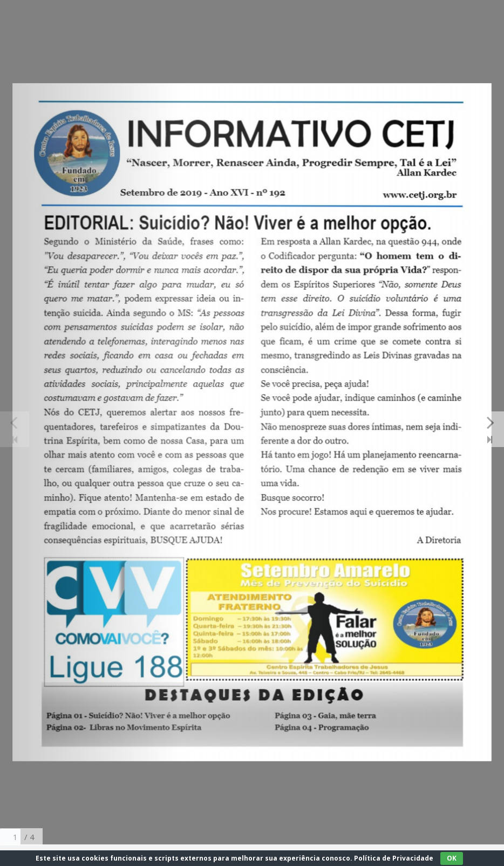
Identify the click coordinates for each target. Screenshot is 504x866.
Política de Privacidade (394, 858)
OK (452, 858)
